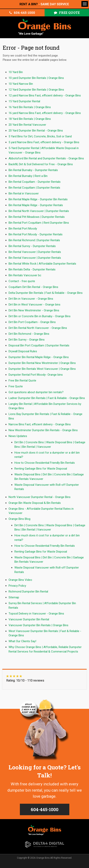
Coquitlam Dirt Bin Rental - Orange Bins (33, 287)
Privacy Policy (17, 586)
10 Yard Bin (16, 72)
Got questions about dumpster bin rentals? (36, 392)
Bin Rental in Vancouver (24, 193)
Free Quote (69, 13)
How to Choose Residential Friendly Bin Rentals (45, 463)
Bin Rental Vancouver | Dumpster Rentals (35, 252)
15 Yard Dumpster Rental (24, 101)
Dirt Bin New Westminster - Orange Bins (34, 310)
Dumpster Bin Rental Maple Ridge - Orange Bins (39, 357)
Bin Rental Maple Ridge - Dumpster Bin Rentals (38, 199)
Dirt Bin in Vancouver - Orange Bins (31, 299)
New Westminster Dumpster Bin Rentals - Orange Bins (43, 430)
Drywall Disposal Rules (23, 351)
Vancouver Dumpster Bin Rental (29, 619)
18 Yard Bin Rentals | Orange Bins (30, 119)
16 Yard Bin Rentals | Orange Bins (30, 107)
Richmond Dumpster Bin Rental (28, 592)
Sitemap (14, 597)
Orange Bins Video (20, 580)
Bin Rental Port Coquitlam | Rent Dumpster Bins (39, 223)
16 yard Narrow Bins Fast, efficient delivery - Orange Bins (45, 113)
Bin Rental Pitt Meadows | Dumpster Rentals (37, 217)
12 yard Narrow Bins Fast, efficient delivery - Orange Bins (45, 95)
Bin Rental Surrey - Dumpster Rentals (32, 246)
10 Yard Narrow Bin (21, 84)
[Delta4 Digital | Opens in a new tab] (45, 844)
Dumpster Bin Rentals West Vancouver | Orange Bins (42, 369)
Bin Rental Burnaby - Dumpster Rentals (33, 170)
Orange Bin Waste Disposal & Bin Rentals (35, 503)
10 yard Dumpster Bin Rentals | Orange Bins (36, 78)
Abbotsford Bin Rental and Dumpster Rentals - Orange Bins (46, 158)
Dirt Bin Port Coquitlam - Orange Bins (32, 322)
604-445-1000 (24, 13)
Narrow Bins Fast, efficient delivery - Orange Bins (40, 424)
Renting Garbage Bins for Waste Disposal (41, 469)
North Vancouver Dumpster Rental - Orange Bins (40, 497)
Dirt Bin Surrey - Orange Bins (27, 340)
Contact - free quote (22, 281)
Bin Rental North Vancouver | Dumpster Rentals (39, 211)
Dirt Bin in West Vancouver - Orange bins (34, 305)
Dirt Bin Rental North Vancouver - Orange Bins (38, 328)
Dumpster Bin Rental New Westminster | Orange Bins (42, 363)
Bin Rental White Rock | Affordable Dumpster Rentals (42, 264)
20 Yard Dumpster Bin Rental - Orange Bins (36, 131)
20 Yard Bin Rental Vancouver (27, 125)
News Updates (18, 436)
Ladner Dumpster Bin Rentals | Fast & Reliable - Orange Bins (47, 398)
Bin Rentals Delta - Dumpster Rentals (32, 269)
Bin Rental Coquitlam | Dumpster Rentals (34, 188)
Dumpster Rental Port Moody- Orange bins (36, 375)
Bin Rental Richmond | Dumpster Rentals (34, 240)
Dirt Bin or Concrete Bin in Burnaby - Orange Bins (40, 316)
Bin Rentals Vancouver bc (25, 275)
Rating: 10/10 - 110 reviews (25, 680)
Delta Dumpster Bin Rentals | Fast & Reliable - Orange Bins (46, 293)
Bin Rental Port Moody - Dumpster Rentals (36, 234)
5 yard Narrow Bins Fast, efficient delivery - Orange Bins (44, 142)
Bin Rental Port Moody (23, 229)
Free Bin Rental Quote (22, 381)
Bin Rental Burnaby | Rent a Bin (28, 176)
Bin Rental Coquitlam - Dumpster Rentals (35, 182)
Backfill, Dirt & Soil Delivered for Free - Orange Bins (41, 164)
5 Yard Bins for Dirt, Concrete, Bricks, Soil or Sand (40, 136)
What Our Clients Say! (22, 641)
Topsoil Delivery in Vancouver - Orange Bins (36, 614)
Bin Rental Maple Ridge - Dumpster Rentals (36, 205)
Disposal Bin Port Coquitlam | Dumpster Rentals (39, 345)
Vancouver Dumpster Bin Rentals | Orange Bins (38, 625)
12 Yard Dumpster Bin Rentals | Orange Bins (36, 90)
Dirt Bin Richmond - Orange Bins (29, 334)
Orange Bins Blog (19, 519)
